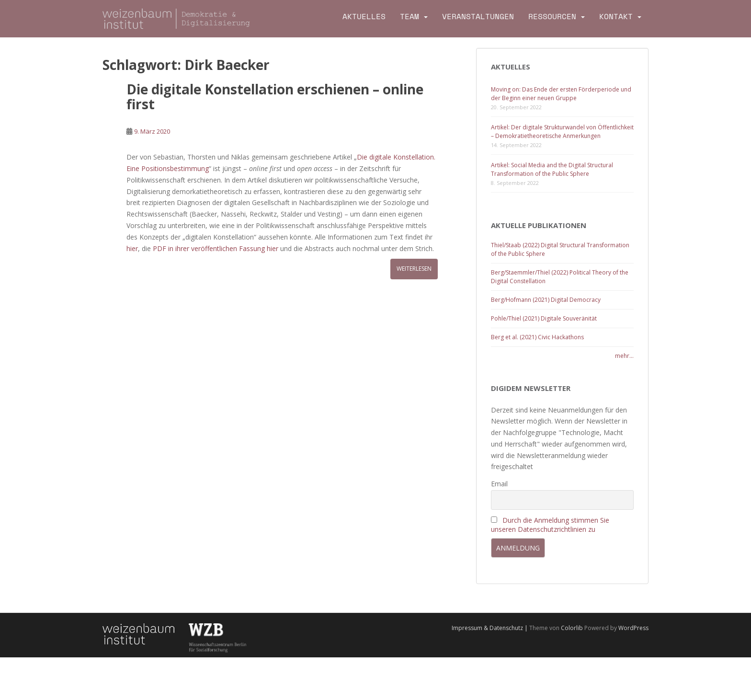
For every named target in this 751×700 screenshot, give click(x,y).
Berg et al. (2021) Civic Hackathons (537, 337)
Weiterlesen (414, 269)
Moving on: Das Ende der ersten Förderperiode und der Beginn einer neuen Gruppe (561, 94)
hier (132, 248)
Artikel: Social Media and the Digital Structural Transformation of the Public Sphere (552, 169)
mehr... (624, 356)
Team (410, 17)
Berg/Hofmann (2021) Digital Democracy (546, 300)
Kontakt (616, 17)
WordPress (633, 628)
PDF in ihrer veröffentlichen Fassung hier (216, 248)
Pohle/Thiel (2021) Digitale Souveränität (544, 318)
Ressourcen (552, 17)
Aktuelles (364, 17)
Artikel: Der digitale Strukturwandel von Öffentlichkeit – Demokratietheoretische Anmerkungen (562, 132)
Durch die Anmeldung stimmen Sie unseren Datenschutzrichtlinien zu (550, 525)
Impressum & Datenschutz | (490, 628)
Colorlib (572, 628)
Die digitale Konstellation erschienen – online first (275, 97)
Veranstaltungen (478, 17)
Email (499, 484)
